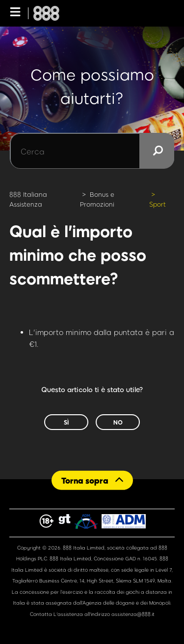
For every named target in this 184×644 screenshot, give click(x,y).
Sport (158, 204)
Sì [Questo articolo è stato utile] (66, 422)
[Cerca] (92, 151)
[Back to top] (92, 480)
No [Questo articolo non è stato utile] (118, 422)
